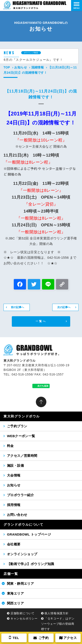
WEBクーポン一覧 (21, 436)
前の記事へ (17, 307)
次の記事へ (64, 307)
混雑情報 (38, 67)
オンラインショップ (22, 554)
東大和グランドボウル (22, 416)
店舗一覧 (11, 574)
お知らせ (21, 67)
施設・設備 (15, 465)
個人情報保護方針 (56, 613)
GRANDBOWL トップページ (29, 534)
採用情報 (14, 505)
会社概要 (14, 544)
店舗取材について (23, 613)
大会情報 (14, 475)
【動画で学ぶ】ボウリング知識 (31, 564)
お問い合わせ (17, 515)
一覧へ (41, 321)
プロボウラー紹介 (20, 495)
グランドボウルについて (24, 524)
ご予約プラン (17, 426)
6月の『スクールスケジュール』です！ (33, 60)
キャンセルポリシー (24, 619)
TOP (7, 67)
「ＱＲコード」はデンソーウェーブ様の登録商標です (58, 624)
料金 (10, 446)
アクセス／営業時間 (22, 456)
